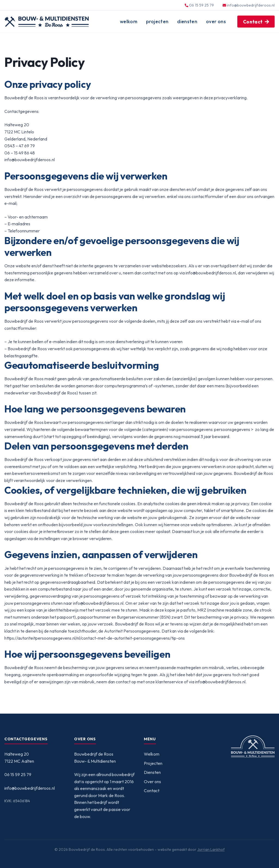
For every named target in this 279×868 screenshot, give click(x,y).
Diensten (187, 21)
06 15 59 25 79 (18, 774)
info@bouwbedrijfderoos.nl (251, 5)
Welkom (129, 21)
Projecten (157, 21)
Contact (253, 22)
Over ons (216, 21)
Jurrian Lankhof (211, 849)
